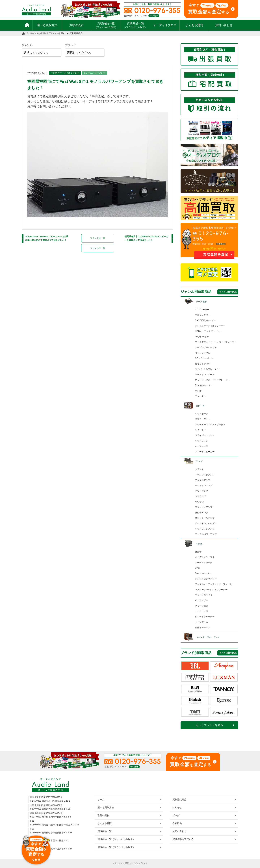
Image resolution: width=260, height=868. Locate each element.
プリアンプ (200, 496)
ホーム (101, 800)
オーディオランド (139, 863)
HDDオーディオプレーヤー (208, 331)
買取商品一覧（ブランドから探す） (116, 847)
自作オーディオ (203, 628)
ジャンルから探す (38, 33)
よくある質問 (194, 25)
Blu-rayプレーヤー (204, 385)
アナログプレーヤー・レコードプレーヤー (216, 342)
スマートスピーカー (205, 452)
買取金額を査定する (183, 839)
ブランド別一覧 (98, 238)
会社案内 (177, 823)
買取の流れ (77, 25)
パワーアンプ (201, 491)
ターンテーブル (203, 353)
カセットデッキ (203, 364)
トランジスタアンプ (205, 475)
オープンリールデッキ (206, 347)
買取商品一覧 (106, 25)
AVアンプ (200, 502)
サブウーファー (203, 419)
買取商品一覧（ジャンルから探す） (116, 839)
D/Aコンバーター (203, 573)
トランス (199, 469)
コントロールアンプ (205, 518)
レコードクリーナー (205, 617)
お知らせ (177, 807)
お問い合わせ (224, 25)
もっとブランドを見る (209, 725)
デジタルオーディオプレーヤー (210, 326)
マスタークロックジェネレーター (211, 590)
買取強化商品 (179, 800)
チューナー (200, 396)
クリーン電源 (201, 606)
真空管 (198, 552)
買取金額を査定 (216, 254)
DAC (197, 568)
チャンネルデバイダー (206, 523)
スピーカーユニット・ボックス (210, 425)
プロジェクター (203, 315)
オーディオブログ (165, 25)
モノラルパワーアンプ (94, 73)
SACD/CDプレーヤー (205, 320)
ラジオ (198, 391)
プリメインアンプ (204, 507)
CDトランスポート (204, 358)
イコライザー (201, 600)
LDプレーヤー (202, 337)
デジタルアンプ (203, 480)
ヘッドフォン (201, 441)
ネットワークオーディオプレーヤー (212, 380)
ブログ (176, 815)
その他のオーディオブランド (65, 73)
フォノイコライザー (205, 595)
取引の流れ (103, 815)
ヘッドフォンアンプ (205, 529)
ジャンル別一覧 (98, 248)
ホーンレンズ (201, 446)
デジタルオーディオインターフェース (213, 584)
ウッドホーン (201, 414)
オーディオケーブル (205, 557)
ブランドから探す (56, 33)
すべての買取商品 (228, 292)
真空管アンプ (201, 513)
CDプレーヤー (202, 310)
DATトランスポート (205, 375)
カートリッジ (201, 611)
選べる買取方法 (47, 25)
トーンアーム (201, 622)
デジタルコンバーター (206, 579)
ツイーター (200, 430)
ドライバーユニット (205, 435)
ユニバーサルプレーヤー (207, 369)
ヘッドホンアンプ (204, 486)
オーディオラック (204, 563)
